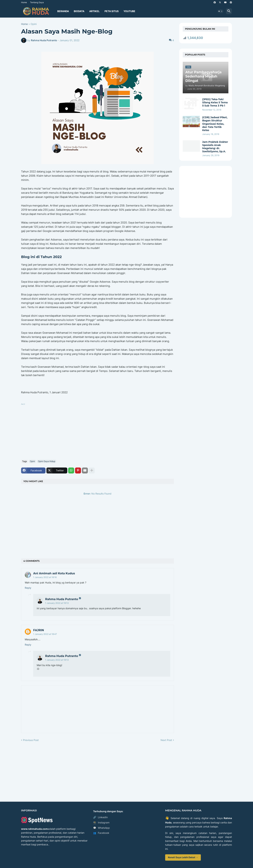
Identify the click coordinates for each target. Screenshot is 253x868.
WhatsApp (101, 828)
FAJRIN (39, 630)
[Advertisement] (98, 431)
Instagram (101, 823)
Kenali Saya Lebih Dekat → (183, 857)
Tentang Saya (37, 2)
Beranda (63, 11)
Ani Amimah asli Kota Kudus (54, 573)
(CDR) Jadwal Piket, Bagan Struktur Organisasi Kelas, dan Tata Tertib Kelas (215, 124)
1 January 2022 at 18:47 (45, 634)
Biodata (79, 11)
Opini (34, 24)
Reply (28, 588)
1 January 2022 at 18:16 (45, 577)
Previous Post (31, 740)
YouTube (129, 11)
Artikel (94, 11)
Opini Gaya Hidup (47, 461)
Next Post (166, 740)
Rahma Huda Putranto (62, 599)
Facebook (101, 833)
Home (24, 2)
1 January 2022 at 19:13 (57, 603)
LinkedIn (100, 817)
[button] (220, 11)
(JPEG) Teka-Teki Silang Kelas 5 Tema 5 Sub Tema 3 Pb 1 (215, 102)
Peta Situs (112, 11)
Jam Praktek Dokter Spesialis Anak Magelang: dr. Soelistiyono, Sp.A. (215, 147)
